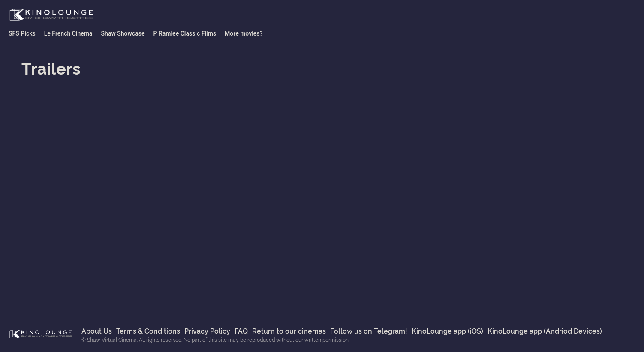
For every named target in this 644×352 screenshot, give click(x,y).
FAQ (241, 331)
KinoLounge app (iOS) (447, 331)
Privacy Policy (207, 331)
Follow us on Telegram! (369, 331)
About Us (97, 331)
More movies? (244, 33)
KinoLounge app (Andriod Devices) (545, 331)
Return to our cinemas (289, 331)
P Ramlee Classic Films (185, 33)
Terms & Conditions (148, 331)
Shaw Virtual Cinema (51, 15)
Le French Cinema (68, 33)
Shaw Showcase (123, 33)
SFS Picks (22, 33)
